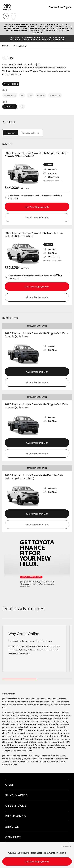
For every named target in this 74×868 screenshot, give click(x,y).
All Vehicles (11, 84)
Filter (12, 122)
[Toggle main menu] (68, 16)
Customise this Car (37, 371)
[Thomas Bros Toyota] (7, 7)
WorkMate (10, 95)
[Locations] (13, 16)
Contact (13, 837)
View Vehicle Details (37, 217)
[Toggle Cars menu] (64, 785)
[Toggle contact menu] (64, 816)
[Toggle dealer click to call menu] (6, 16)
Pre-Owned (16, 816)
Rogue (41, 95)
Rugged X (55, 95)
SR (22, 95)
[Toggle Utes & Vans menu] (64, 806)
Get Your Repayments (37, 207)
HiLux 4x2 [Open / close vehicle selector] (14, 46)
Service (12, 826)
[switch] (23, 133)
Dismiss (65, 847)
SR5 (30, 95)
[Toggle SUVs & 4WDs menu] (64, 795)
